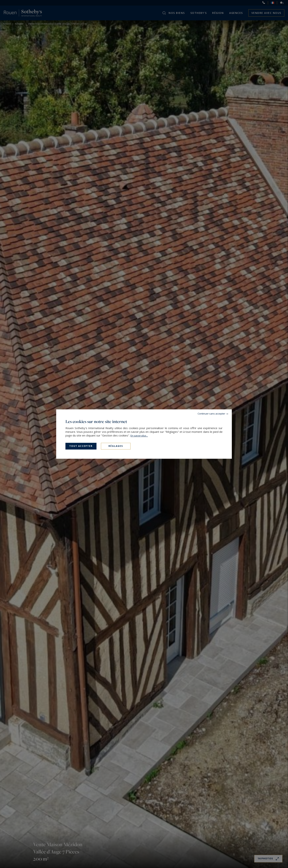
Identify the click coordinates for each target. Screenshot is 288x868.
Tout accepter (81, 446)
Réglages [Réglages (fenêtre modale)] (116, 446)
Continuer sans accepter (211, 414)
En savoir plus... (139, 436)
